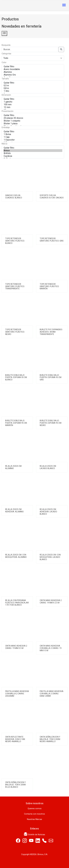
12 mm (33, 107)
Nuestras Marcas (34, 819)
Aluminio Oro (33, 75)
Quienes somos (35, 809)
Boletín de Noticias (34, 835)
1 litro (33, 91)
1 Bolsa (33, 134)
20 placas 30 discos (33, 118)
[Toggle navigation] (64, 5)
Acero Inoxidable (33, 69)
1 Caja (33, 137)
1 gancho (33, 102)
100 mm (33, 105)
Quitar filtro (33, 67)
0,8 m (33, 88)
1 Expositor (33, 140)
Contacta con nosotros (34, 814)
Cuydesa (33, 156)
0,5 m (33, 86)
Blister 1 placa (33, 124)
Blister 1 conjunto (33, 121)
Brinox (33, 151)
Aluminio (33, 72)
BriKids (33, 153)
